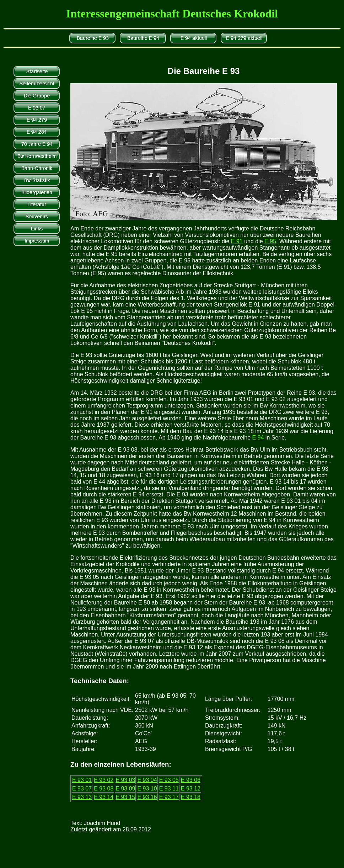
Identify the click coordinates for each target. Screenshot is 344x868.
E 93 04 (147, 780)
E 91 (237, 241)
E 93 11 (169, 789)
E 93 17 (169, 797)
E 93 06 (191, 780)
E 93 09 (125, 789)
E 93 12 (191, 789)
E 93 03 (125, 780)
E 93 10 (147, 789)
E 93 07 (82, 789)
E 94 (258, 438)
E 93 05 (169, 780)
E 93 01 (82, 780)
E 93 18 (191, 797)
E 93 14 (104, 797)
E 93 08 (104, 789)
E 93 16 (147, 797)
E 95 (270, 241)
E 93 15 (125, 797)
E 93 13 (82, 797)
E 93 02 (104, 780)
